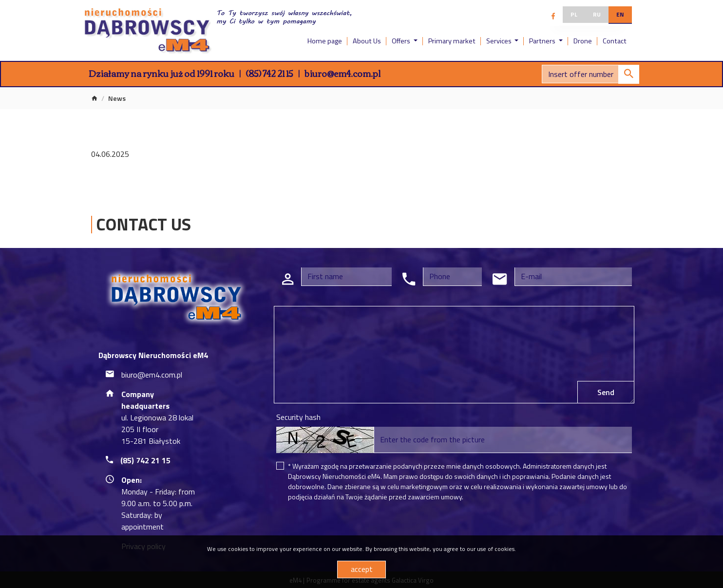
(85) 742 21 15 (269, 73)
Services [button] (500, 41)
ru (597, 14)
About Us (367, 41)
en (620, 14)
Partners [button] (543, 41)
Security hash (298, 417)
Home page (325, 41)
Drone (583, 41)
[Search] (590, 74)
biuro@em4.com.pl (342, 73)
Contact (615, 41)
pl (574, 14)
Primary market (452, 41)
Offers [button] (402, 41)
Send (606, 392)
